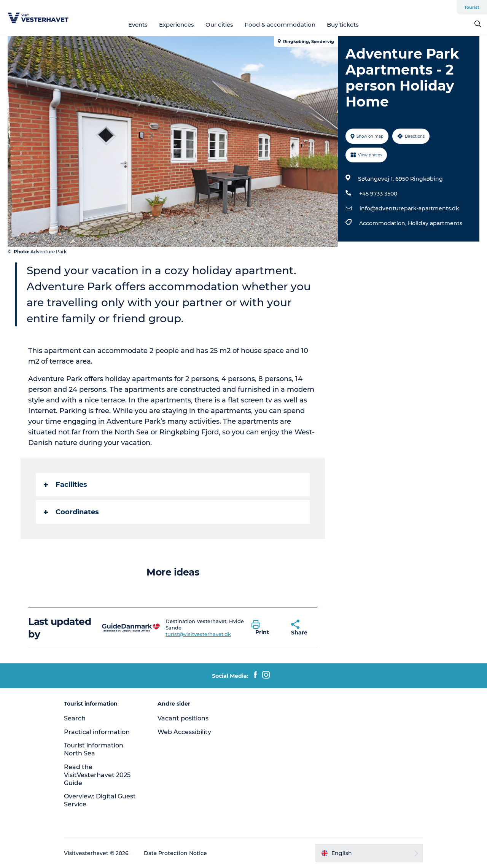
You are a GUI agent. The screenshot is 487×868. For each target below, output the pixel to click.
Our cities (219, 25)
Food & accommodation (280, 25)
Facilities (65, 485)
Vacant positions (183, 718)
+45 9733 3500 (378, 194)
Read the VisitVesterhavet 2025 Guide (97, 775)
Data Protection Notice (175, 853)
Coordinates (71, 512)
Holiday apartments (435, 223)
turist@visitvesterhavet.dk (198, 634)
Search (75, 718)
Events (138, 25)
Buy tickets (343, 25)
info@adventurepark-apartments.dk (409, 208)
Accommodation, (384, 223)
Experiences (177, 25)
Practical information (97, 732)
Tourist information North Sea (94, 749)
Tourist (472, 7)
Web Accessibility (184, 732)
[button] (266, 628)
